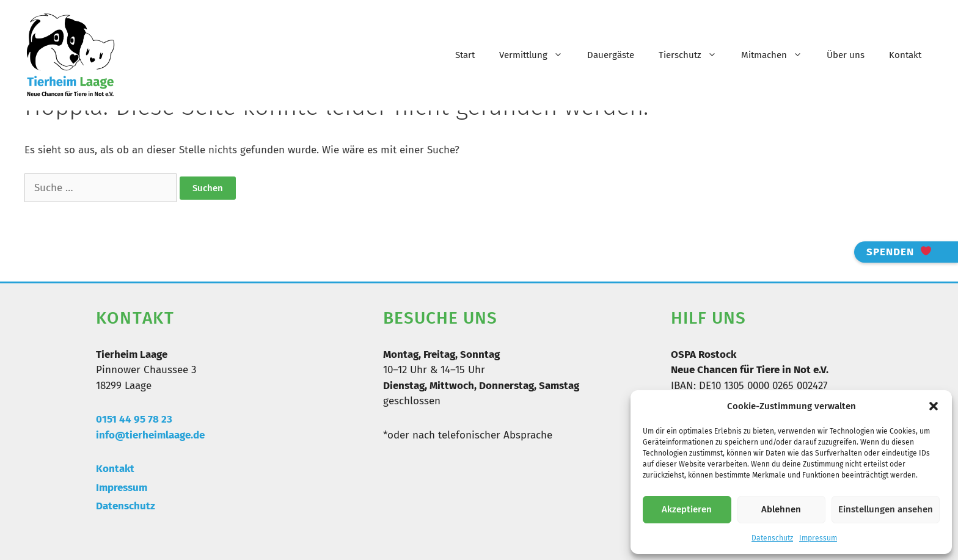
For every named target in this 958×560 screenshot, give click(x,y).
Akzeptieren (687, 509)
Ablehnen (781, 509)
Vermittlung (537, 55)
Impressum (818, 538)
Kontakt (905, 55)
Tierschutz (694, 55)
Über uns (846, 55)
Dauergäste (611, 55)
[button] (934, 406)
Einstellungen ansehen (886, 509)
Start (465, 55)
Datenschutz (772, 538)
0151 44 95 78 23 (134, 419)
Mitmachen (778, 55)
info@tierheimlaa (138, 435)
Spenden (899, 252)
